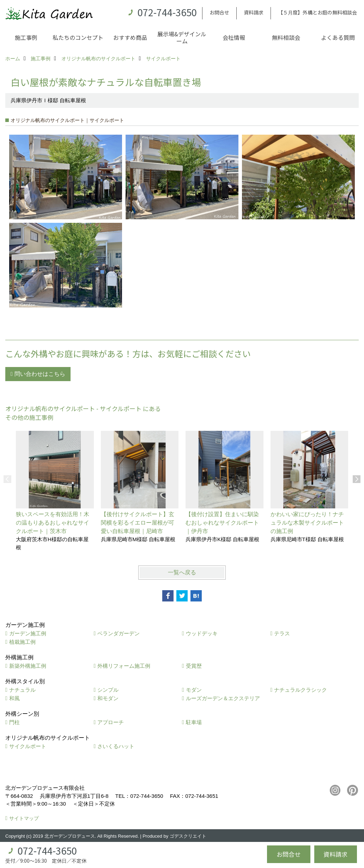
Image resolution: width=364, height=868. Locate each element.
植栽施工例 (22, 642)
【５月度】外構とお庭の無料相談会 (317, 12)
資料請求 (254, 12)
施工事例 (26, 37)
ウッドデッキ (202, 633)
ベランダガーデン (119, 633)
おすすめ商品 (130, 37)
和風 (14, 698)
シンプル (108, 690)
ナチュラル (22, 690)
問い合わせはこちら (40, 374)
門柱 (14, 722)
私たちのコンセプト (78, 37)
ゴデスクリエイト (188, 836)
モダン (194, 690)
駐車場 (194, 722)
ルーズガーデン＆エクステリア (223, 698)
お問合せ (219, 12)
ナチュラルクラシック (301, 690)
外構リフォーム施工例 (124, 666)
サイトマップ (24, 818)
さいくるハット (116, 746)
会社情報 (234, 37)
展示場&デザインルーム (182, 37)
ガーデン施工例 (28, 633)
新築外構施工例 (28, 666)
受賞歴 (194, 666)
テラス (282, 633)
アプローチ (111, 722)
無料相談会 (286, 37)
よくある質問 (338, 37)
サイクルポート (28, 746)
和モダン (108, 698)
